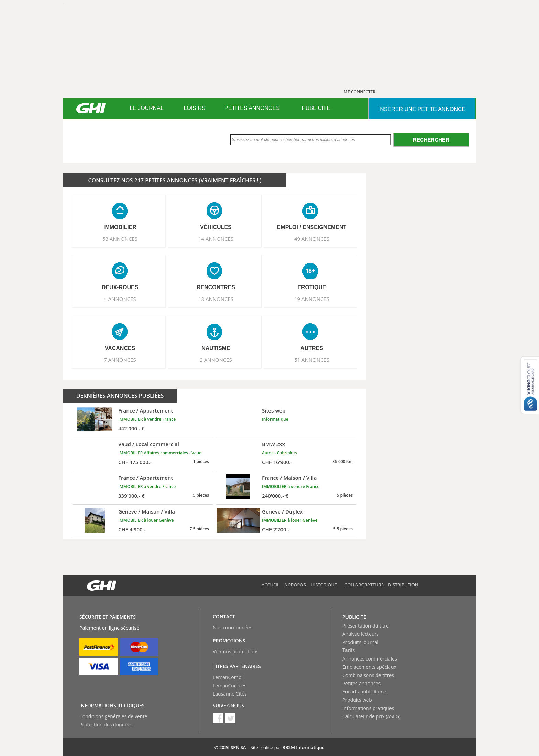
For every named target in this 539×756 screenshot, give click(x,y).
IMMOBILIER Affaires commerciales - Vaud (160, 453)
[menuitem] (147, 108)
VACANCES (120, 348)
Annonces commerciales (370, 659)
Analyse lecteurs (361, 634)
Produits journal (360, 642)
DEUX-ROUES (120, 287)
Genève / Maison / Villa (147, 511)
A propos (295, 585)
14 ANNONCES (216, 239)
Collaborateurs (364, 585)
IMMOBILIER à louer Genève (146, 520)
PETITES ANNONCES (252, 108)
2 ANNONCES (216, 360)
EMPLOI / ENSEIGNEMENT (312, 227)
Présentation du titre (366, 626)
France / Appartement (146, 410)
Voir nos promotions (236, 651)
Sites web (274, 410)
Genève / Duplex (282, 511)
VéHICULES (216, 227)
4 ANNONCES (120, 299)
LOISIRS (194, 108)
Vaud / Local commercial (149, 444)
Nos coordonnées (233, 627)
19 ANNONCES (312, 299)
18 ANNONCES (216, 299)
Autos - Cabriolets (279, 453)
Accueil (271, 585)
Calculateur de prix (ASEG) (371, 716)
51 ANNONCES (312, 360)
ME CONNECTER (360, 92)
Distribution (403, 585)
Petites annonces (361, 683)
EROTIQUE (312, 287)
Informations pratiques (368, 708)
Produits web (357, 700)
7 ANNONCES (120, 360)
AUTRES (312, 348)
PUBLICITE (316, 108)
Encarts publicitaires (365, 692)
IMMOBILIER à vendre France (147, 419)
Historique (324, 585)
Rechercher (431, 140)
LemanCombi (228, 677)
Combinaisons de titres (368, 675)
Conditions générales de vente (113, 716)
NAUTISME (216, 348)
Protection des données (106, 725)
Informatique (275, 419)
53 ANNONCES (120, 239)
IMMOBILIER (120, 227)
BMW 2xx (273, 444)
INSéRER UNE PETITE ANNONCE (422, 109)
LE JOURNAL (147, 108)
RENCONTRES (216, 287)
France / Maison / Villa (289, 478)
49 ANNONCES (312, 239)
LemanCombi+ (229, 685)
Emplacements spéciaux (369, 667)
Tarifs (349, 650)
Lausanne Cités (230, 694)
